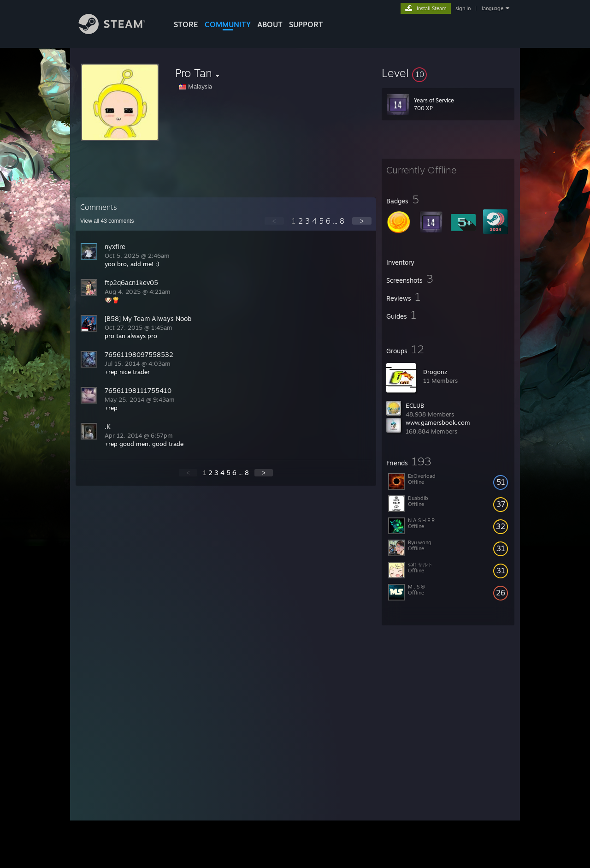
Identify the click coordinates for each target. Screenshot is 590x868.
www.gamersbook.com (438, 422)
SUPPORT (306, 24)
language (493, 8)
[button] (448, 73)
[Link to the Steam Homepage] (119, 32)
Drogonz (435, 372)
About (270, 24)
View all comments (107, 221)
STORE (186, 24)
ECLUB (415, 405)
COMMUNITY (228, 24)
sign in (463, 8)
